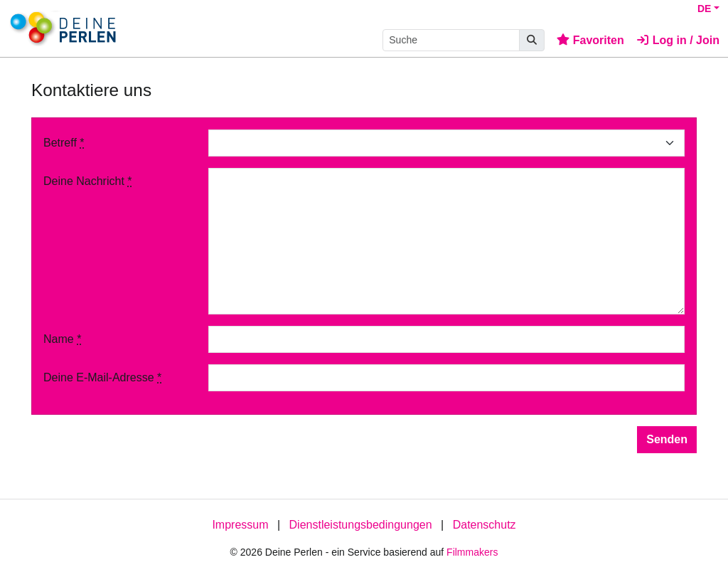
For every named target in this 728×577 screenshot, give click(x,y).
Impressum (240, 525)
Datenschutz (485, 525)
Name (62, 339)
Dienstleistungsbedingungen (361, 525)
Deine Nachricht (88, 181)
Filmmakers (472, 552)
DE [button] (704, 9)
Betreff (64, 143)
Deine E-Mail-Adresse (102, 377)
